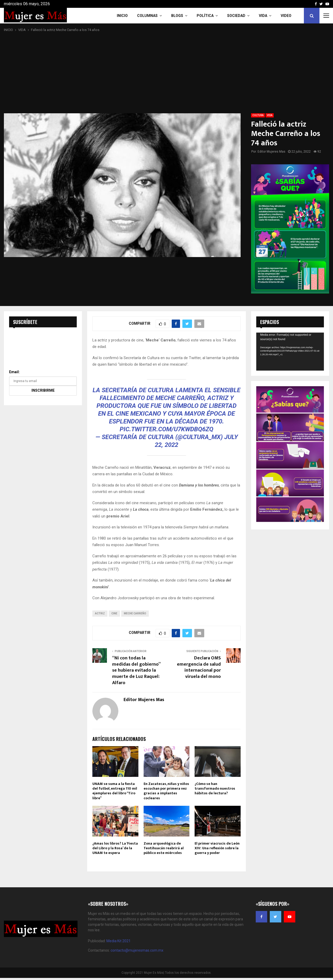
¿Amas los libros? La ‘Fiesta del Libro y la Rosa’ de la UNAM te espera (115, 848)
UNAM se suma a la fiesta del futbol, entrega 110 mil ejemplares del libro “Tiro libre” (115, 791)
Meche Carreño (135, 613)
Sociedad (236, 16)
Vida (263, 16)
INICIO (122, 16)
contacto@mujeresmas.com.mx (137, 950)
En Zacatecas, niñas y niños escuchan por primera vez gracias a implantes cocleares (166, 791)
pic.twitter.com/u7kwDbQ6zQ (166, 429)
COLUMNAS (147, 16)
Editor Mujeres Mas (271, 152)
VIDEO (286, 16)
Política (205, 16)
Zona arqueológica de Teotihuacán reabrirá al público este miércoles (164, 848)
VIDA (270, 115)
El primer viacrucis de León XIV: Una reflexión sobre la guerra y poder (217, 848)
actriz (100, 613)
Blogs (177, 16)
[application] (290, 352)
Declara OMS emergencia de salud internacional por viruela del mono (199, 667)
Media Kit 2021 (119, 941)
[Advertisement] (166, 73)
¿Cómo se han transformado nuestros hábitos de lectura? (215, 788)
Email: (14, 372)
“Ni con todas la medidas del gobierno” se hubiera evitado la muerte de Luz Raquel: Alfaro (136, 671)
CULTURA (258, 115)
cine (114, 613)
